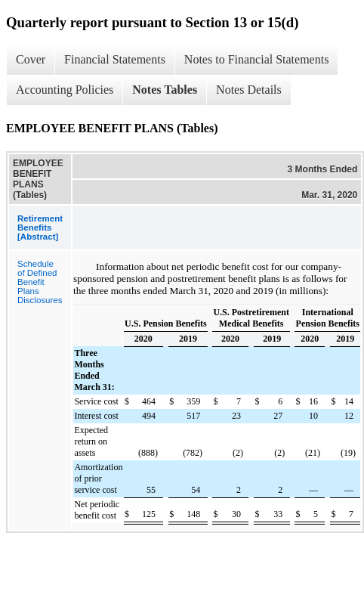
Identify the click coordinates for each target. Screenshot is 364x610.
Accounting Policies (65, 90)
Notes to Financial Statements (257, 59)
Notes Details (249, 90)
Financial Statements (115, 59)
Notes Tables (165, 90)
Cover (31, 59)
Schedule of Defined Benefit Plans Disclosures (40, 282)
